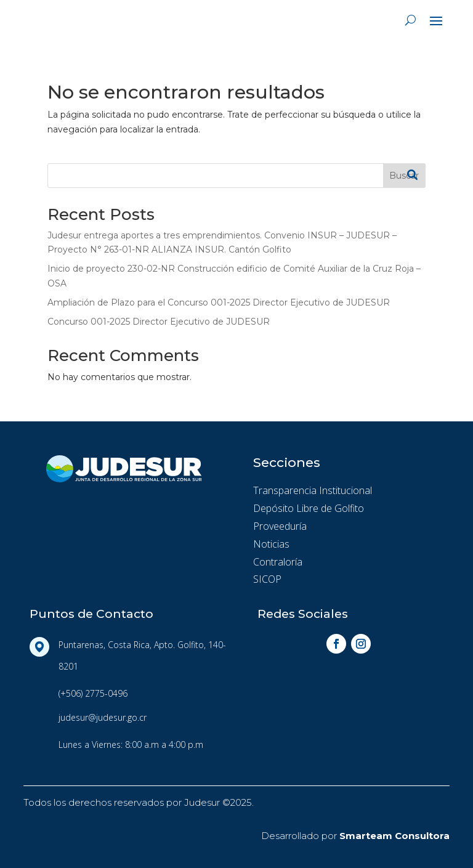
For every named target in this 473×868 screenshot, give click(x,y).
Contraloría (278, 562)
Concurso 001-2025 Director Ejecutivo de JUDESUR (159, 322)
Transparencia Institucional (313, 490)
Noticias (271, 544)
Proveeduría (280, 526)
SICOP (267, 579)
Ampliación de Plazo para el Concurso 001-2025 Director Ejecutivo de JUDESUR (219, 302)
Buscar (404, 176)
